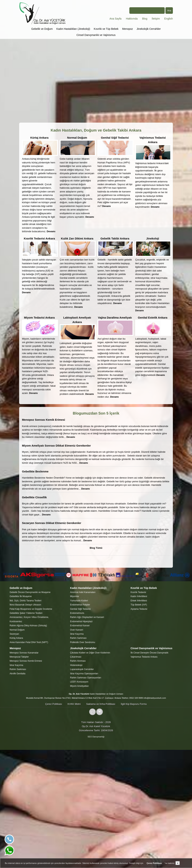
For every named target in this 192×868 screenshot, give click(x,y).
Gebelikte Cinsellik (34, 497)
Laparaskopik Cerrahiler (82, 669)
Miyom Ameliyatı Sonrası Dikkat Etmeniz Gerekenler (56, 446)
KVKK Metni (74, 704)
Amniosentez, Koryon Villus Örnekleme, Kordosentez (29, 619)
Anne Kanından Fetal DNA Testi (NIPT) (29, 642)
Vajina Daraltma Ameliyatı (115, 318)
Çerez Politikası (54, 704)
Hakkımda (132, 19)
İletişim (156, 19)
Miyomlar (75, 596)
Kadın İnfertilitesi (139, 596)
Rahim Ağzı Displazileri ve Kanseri (87, 617)
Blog (145, 19)
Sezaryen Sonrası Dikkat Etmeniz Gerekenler (51, 523)
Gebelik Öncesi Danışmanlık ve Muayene (30, 592)
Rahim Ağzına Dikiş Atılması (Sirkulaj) (28, 626)
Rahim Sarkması (78, 638)
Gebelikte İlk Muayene (21, 596)
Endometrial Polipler (80, 605)
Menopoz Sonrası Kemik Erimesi (43, 420)
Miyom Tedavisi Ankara (39, 318)
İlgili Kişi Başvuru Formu (134, 704)
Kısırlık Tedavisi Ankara (39, 238)
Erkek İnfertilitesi (139, 601)
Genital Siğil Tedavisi (115, 138)
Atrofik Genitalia (18, 674)
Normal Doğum (77, 138)
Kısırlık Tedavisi (138, 592)
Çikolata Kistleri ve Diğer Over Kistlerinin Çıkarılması (90, 655)
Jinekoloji (153, 238)
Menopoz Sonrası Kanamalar (24, 653)
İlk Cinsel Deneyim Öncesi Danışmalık (149, 653)
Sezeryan (14, 634)
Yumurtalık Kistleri (79, 601)
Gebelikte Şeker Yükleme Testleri (26, 613)
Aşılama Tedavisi (139, 609)
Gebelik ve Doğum (42, 29)
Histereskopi (76, 665)
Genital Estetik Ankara (153, 318)
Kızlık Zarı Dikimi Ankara (77, 238)
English (169, 19)
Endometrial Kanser (80, 626)
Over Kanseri (77, 630)
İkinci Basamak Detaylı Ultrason (25, 605)
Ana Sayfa (116, 19)
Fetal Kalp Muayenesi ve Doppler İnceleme (31, 609)
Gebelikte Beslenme (35, 471)
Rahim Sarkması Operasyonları (86, 678)
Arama (143, 10)
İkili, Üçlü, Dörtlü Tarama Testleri (26, 601)
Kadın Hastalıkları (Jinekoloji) (73, 29)
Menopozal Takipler (19, 657)
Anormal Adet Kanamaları (83, 592)
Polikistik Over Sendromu (83, 642)
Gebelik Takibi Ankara (115, 238)
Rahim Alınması (78, 661)
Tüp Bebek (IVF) (139, 605)
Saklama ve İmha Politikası (101, 704)
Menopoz (128, 29)
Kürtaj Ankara (39, 138)
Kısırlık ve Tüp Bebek (106, 29)
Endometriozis (77, 613)
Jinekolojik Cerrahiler (149, 29)
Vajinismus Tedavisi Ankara (144, 657)
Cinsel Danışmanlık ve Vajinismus (96, 35)
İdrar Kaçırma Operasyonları (84, 674)
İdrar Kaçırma (77, 634)
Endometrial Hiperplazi (81, 621)
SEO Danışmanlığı (96, 737)
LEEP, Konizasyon (79, 682)
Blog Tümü (96, 548)
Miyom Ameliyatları (79, 686)
